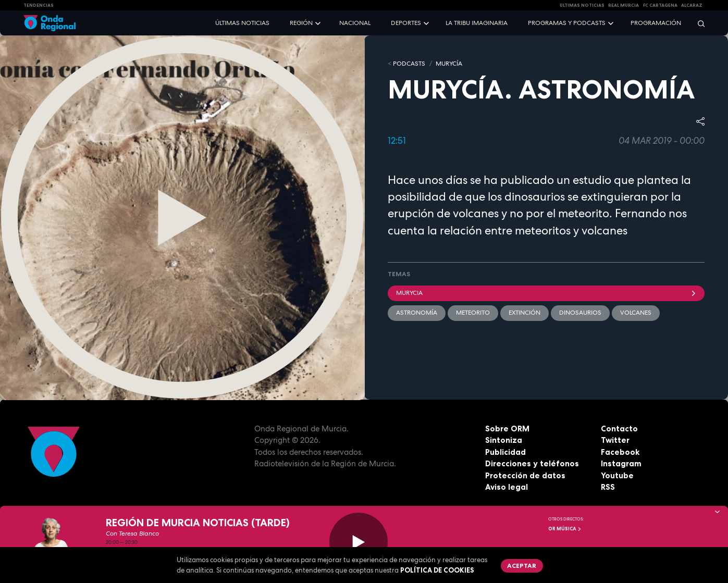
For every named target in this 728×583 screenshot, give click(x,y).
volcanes (636, 313)
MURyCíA (449, 64)
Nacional (355, 23)
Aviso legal (507, 487)
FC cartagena (660, 5)
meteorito (473, 313)
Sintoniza (504, 440)
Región (301, 23)
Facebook (620, 452)
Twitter (615, 440)
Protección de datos (525, 475)
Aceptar (522, 566)
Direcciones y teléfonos (532, 463)
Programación (656, 23)
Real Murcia (624, 5)
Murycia (546, 293)
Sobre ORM (507, 429)
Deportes (406, 23)
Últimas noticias (242, 23)
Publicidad (505, 452)
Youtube (617, 475)
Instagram (621, 463)
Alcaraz (692, 5)
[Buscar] (698, 23)
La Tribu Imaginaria (477, 23)
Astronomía (417, 313)
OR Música (565, 529)
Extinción (525, 313)
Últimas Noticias (582, 5)
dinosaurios (580, 313)
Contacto (619, 429)
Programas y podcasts (567, 23)
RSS (608, 487)
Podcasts (409, 64)
